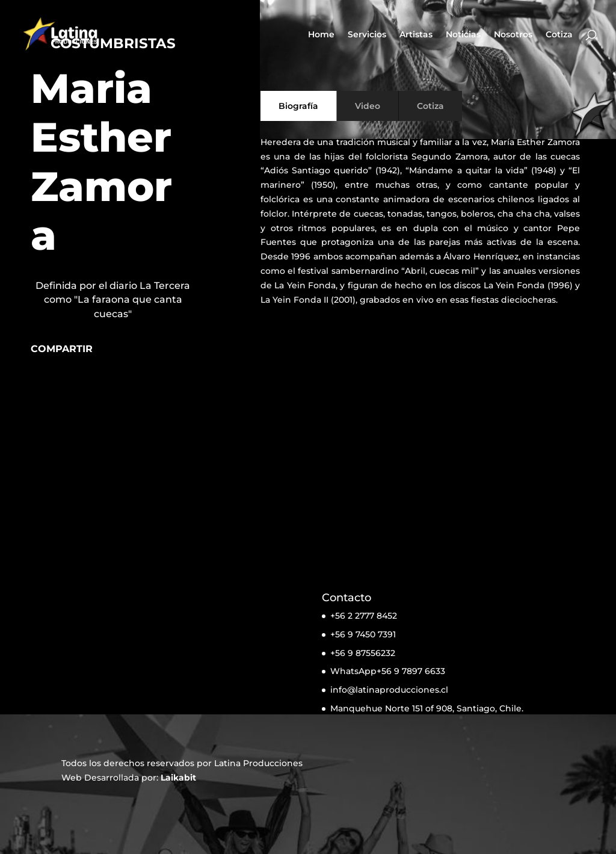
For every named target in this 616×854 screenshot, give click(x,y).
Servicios (367, 35)
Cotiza (559, 35)
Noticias (463, 35)
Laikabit (178, 778)
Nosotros (513, 35)
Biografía (298, 106)
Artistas (416, 35)
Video (368, 106)
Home (321, 35)
